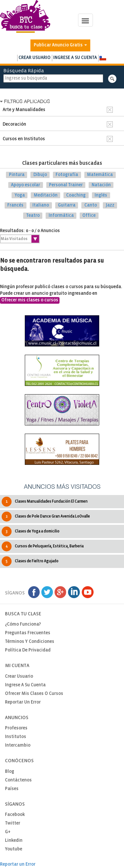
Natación (101, 185)
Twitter (13, 823)
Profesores (16, 728)
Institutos (16, 737)
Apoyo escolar (25, 185)
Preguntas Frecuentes (28, 633)
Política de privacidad (28, 650)
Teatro (33, 216)
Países (12, 789)
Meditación (46, 195)
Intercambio (18, 745)
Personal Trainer (66, 185)
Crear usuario (35, 58)
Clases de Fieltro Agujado (30, 561)
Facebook (15, 815)
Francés (15, 205)
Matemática (100, 175)
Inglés (101, 195)
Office (89, 216)
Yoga (20, 195)
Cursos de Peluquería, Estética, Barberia (43, 546)
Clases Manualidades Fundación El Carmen (45, 502)
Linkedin (14, 841)
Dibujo (40, 175)
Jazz (110, 205)
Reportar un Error (23, 702)
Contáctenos (18, 780)
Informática (61, 216)
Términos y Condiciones (30, 642)
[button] (103, 58)
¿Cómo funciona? (23, 624)
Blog (10, 772)
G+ (8, 832)
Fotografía (67, 175)
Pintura (17, 175)
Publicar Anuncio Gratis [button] (60, 45)
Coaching (76, 195)
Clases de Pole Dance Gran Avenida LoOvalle (46, 517)
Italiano (41, 205)
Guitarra (67, 205)
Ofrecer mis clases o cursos (30, 300)
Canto (91, 205)
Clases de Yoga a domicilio (31, 531)
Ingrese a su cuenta (75, 58)
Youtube (14, 849)
